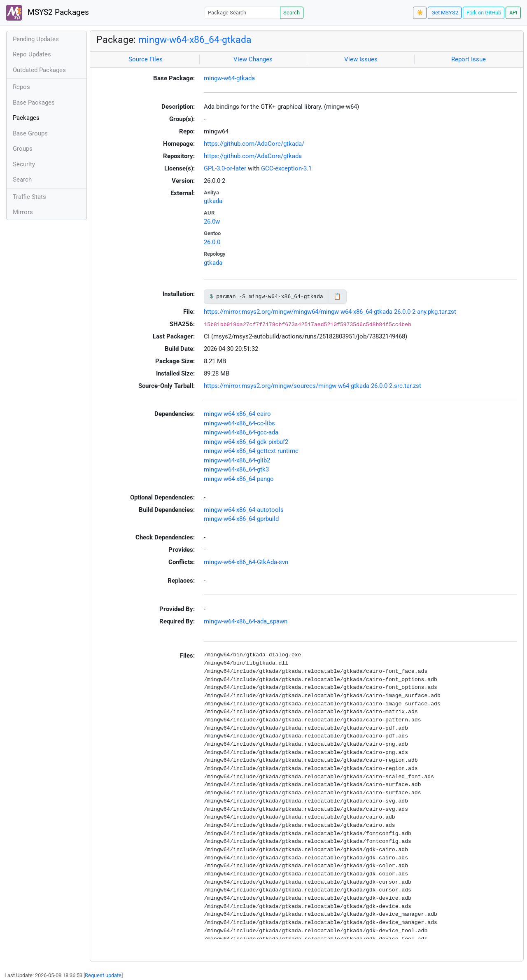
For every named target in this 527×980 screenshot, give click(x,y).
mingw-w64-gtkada (229, 78)
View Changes (253, 59)
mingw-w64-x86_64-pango (239, 479)
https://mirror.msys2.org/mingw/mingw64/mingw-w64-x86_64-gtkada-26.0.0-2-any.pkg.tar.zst (330, 312)
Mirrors (23, 212)
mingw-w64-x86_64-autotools (244, 510)
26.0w (212, 222)
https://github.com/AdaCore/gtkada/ (254, 144)
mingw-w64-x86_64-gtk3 (236, 469)
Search (291, 13)
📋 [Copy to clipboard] (337, 296)
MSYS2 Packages (48, 13)
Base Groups (30, 133)
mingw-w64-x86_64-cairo (237, 414)
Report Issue (469, 59)
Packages (26, 118)
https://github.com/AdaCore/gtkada (253, 156)
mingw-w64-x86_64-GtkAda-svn (246, 562)
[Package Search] (243, 13)
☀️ (420, 13)
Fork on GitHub (484, 13)
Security (24, 164)
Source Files (146, 59)
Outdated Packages (39, 70)
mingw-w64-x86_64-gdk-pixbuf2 (246, 442)
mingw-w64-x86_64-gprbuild (241, 519)
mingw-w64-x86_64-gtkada (195, 40)
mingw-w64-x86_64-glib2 (237, 460)
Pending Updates (36, 39)
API (513, 13)
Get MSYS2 (445, 13)
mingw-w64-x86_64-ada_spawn (246, 621)
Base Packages (34, 103)
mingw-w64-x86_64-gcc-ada (241, 432)
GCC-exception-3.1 (286, 168)
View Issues (361, 59)
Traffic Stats (29, 197)
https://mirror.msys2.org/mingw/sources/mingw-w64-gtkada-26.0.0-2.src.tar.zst (312, 386)
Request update (103, 975)
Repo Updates (32, 54)
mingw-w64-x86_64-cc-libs (239, 423)
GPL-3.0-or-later (225, 168)
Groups (23, 149)
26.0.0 (212, 242)
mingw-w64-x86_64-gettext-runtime (251, 451)
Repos (21, 87)
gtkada (213, 201)
